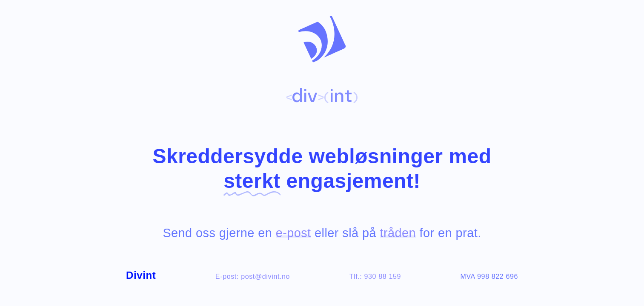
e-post (293, 233)
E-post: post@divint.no (253, 276)
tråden (398, 233)
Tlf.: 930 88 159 (375, 276)
